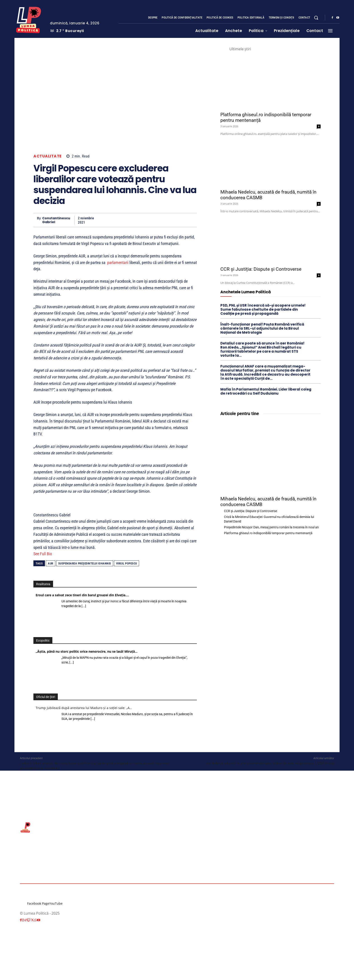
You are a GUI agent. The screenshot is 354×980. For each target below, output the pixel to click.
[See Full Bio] (55, 554)
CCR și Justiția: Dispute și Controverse (261, 269)
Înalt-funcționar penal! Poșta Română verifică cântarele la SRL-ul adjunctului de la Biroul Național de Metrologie (262, 328)
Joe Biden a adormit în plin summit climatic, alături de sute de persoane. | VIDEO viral (270, 763)
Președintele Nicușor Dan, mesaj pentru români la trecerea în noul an (271, 527)
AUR (51, 563)
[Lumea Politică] (29, 19)
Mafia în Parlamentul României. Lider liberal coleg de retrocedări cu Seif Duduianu (266, 391)
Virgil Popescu (127, 563)
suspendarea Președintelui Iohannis (85, 563)
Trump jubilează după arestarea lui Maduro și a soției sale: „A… (84, 708)
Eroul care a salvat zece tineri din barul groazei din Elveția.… (82, 595)
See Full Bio (43, 554)
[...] (84, 606)
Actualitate (48, 156)
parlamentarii (118, 262)
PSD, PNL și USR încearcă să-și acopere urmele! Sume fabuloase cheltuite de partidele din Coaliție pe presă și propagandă (263, 309)
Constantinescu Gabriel (56, 220)
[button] (316, 18)
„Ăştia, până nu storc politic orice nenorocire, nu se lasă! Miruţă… (87, 651)
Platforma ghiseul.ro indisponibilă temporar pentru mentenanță (268, 533)
